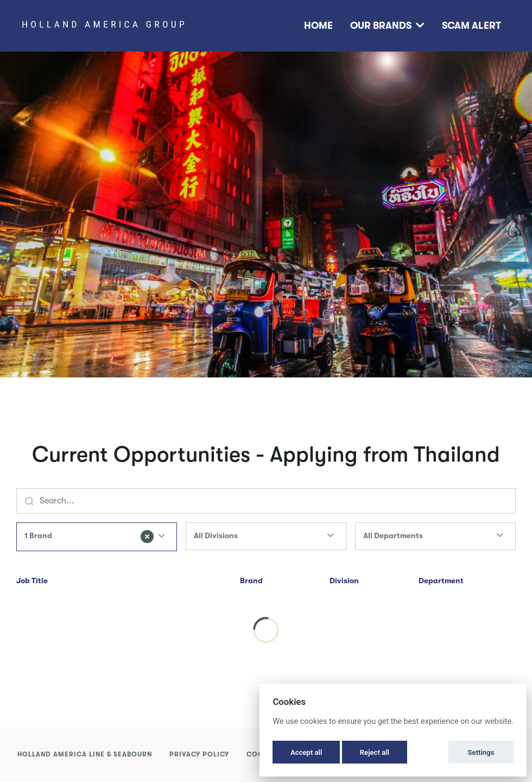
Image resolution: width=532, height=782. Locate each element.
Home (318, 26)
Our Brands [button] (387, 26)
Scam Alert (471, 26)
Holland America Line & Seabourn (85, 754)
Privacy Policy (199, 754)
